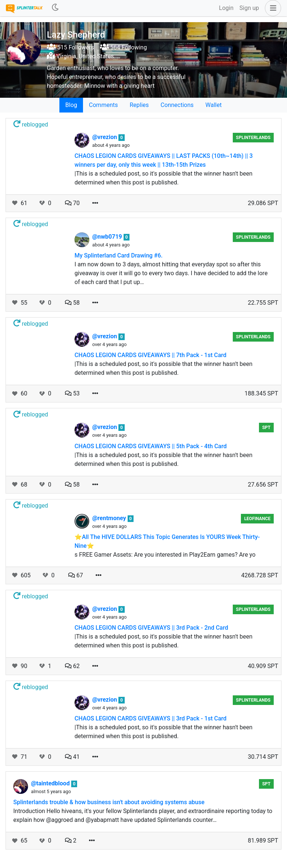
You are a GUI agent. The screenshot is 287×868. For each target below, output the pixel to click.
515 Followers (70, 47)
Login (226, 8)
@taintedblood (51, 783)
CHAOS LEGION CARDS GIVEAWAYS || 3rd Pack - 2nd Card (151, 628)
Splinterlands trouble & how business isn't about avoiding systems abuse (109, 802)
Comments (103, 105)
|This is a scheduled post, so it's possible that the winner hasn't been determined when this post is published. (163, 178)
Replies (139, 105)
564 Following (123, 47)
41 (72, 757)
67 (76, 575)
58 (72, 303)
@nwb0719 (108, 237)
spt (267, 428)
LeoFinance (257, 519)
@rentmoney (110, 518)
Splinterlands (253, 138)
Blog (71, 105)
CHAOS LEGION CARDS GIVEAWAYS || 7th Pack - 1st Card (151, 355)
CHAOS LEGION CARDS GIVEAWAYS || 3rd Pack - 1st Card (151, 718)
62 (72, 666)
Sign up (249, 8)
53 (72, 393)
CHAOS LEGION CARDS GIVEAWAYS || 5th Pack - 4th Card (151, 446)
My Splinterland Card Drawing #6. (119, 255)
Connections (177, 105)
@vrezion (105, 137)
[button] (272, 8)
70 (72, 203)
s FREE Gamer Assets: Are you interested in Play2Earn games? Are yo (165, 555)
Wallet (214, 105)
